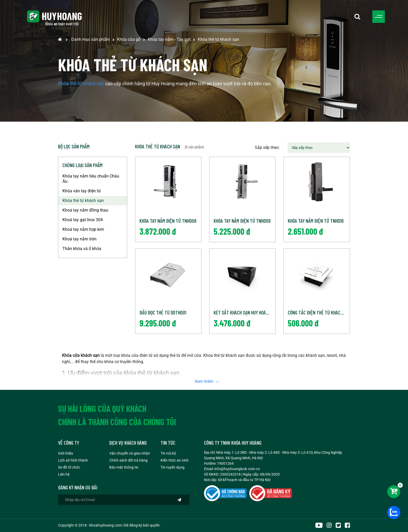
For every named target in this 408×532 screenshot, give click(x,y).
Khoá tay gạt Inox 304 (83, 220)
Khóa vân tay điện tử (82, 191)
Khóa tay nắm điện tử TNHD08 (168, 221)
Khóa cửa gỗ (129, 39)
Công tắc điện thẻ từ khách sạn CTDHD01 (319, 312)
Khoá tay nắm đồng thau (85, 210)
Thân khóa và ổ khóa (82, 249)
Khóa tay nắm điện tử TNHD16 (316, 221)
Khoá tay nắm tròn (79, 239)
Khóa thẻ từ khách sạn (218, 39)
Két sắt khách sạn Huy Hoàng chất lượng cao (244, 312)
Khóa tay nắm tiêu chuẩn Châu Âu (91, 179)
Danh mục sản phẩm (91, 39)
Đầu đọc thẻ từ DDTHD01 (163, 312)
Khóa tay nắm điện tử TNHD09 (242, 221)
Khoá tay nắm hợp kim (83, 229)
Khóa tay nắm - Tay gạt (169, 39)
